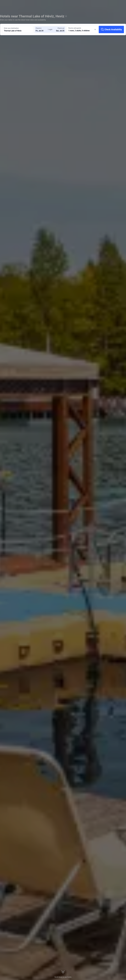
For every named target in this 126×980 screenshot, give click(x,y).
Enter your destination (11, 28)
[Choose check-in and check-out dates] (42, 29)
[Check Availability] (111, 29)
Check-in (39, 28)
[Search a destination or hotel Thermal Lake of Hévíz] (18, 29)
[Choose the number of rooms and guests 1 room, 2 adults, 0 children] (82, 29)
